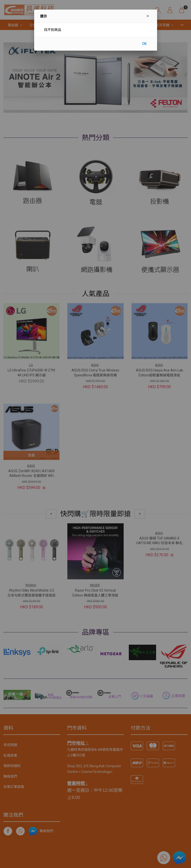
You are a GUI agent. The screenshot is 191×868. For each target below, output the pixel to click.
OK (144, 44)
